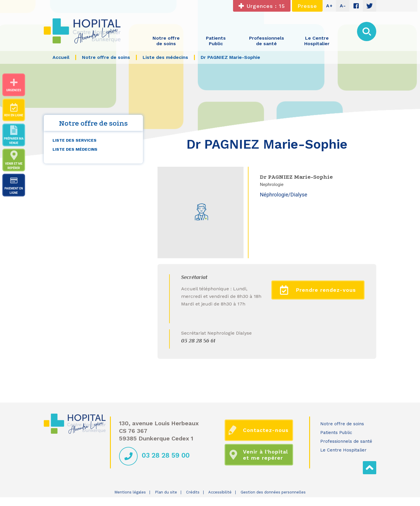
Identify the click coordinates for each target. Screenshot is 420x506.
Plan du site (166, 492)
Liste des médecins (75, 149)
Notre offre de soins (342, 424)
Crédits (193, 492)
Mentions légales (130, 492)
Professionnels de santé (346, 441)
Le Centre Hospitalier (343, 450)
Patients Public (336, 433)
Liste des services (75, 140)
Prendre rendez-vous (318, 290)
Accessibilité (220, 492)
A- (343, 6)
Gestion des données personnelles (273, 492)
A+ (329, 6)
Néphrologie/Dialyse (283, 195)
